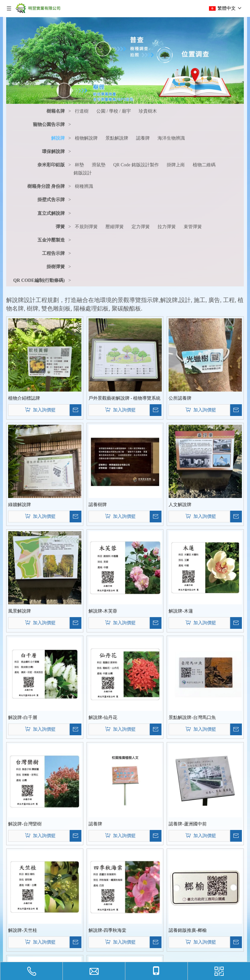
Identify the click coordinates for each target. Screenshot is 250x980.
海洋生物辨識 (171, 138)
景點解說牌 (117, 138)
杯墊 (79, 165)
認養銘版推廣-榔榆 (188, 930)
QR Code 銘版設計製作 (136, 165)
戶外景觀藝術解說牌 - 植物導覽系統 (125, 398)
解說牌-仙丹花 (103, 718)
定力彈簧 (141, 227)
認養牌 (143, 138)
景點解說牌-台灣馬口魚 (192, 718)
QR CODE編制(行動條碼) (39, 280)
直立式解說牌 (51, 213)
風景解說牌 (20, 611)
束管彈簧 (193, 227)
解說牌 (58, 138)
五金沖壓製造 (51, 240)
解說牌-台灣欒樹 (25, 824)
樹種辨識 (84, 186)
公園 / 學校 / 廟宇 (114, 111)
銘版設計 (83, 173)
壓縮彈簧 (115, 227)
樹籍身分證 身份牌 (46, 186)
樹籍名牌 (56, 111)
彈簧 (60, 227)
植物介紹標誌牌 (24, 398)
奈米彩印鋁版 (51, 165)
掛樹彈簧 (56, 267)
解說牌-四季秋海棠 (108, 930)
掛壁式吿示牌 (51, 200)
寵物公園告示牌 (49, 124)
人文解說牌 (180, 505)
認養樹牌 (98, 505)
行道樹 (82, 111)
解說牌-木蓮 (181, 611)
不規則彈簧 (86, 227)
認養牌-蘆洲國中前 (188, 824)
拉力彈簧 (167, 227)
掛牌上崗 (176, 165)
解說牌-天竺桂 (23, 930)
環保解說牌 (53, 152)
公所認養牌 (180, 398)
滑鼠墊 (99, 165)
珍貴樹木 (148, 111)
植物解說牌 (86, 138)
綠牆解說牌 (20, 505)
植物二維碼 (204, 165)
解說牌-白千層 (23, 718)
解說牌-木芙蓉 (103, 611)
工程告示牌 (53, 253)
